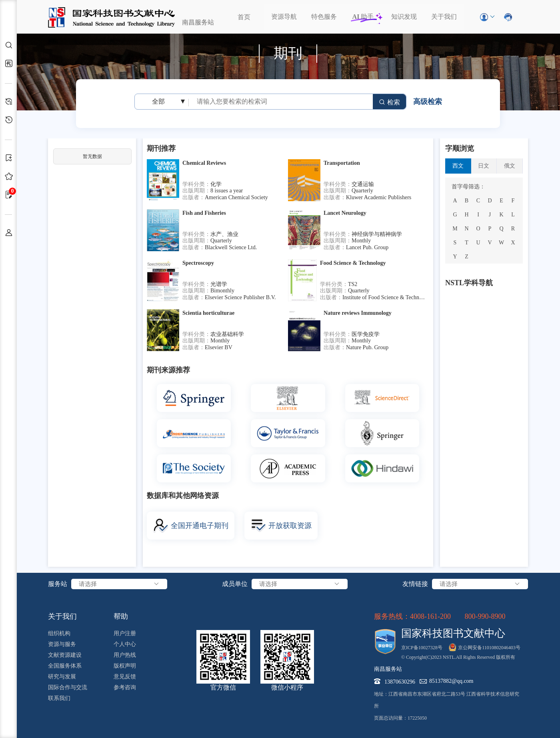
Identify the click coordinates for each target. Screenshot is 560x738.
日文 (484, 166)
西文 (458, 166)
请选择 (119, 584)
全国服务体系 (65, 666)
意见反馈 (125, 677)
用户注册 (125, 633)
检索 (389, 102)
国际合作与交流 (68, 687)
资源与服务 (62, 644)
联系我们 (59, 698)
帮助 (121, 616)
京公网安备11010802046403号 (489, 648)
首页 (244, 17)
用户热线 (125, 655)
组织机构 (59, 633)
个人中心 (125, 644)
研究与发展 (62, 677)
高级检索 (428, 102)
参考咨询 (125, 687)
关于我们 (444, 17)
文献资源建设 (65, 655)
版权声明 (125, 666)
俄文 (510, 166)
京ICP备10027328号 (422, 648)
